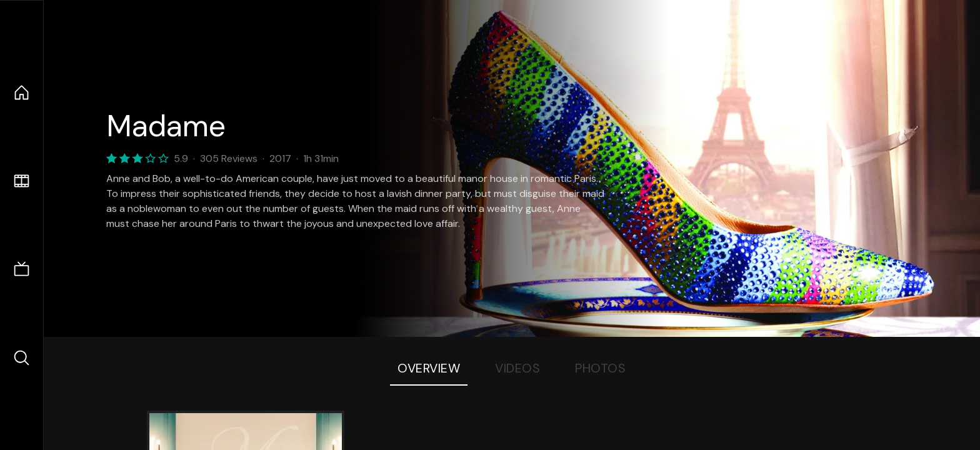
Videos (517, 368)
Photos (600, 368)
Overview (429, 368)
